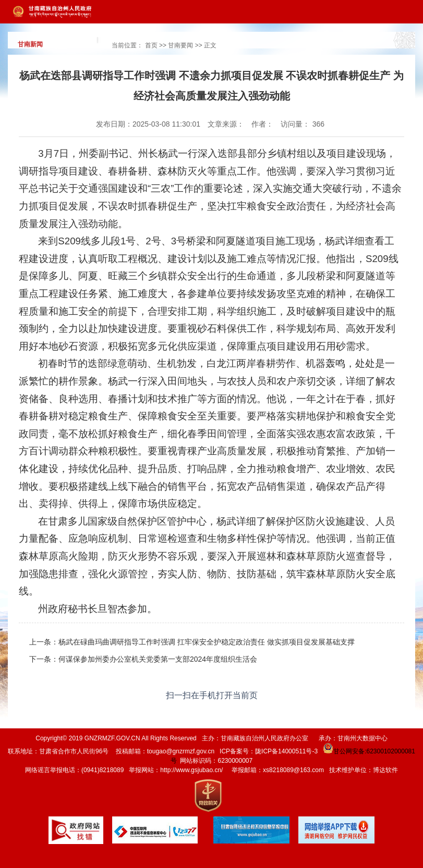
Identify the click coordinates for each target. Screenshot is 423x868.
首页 (151, 45)
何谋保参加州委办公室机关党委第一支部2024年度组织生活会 (158, 659)
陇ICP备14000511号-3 (286, 751)
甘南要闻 (180, 45)
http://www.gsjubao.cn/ (191, 770)
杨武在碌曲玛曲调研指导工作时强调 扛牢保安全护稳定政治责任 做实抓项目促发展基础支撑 (207, 642)
